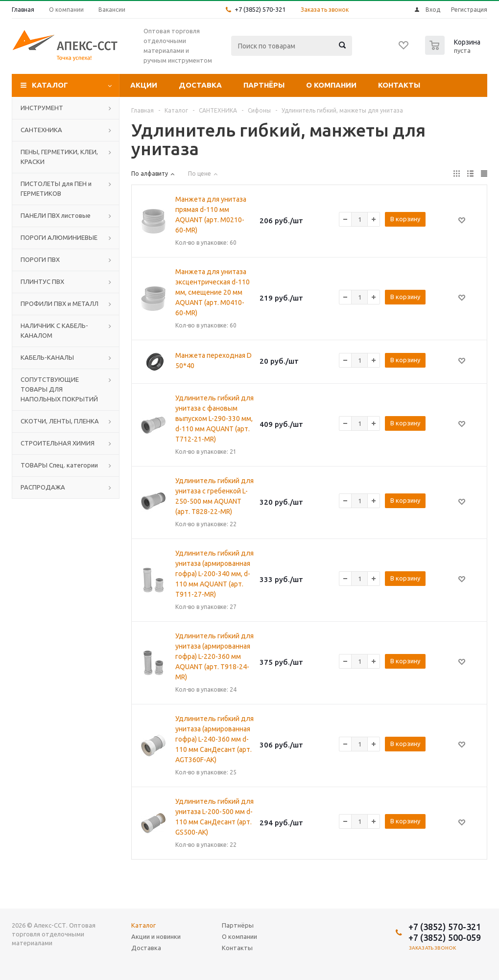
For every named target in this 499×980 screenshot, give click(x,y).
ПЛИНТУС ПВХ (42, 281)
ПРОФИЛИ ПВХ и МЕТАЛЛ (59, 303)
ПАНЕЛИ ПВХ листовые (56, 215)
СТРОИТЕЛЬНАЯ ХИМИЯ (58, 443)
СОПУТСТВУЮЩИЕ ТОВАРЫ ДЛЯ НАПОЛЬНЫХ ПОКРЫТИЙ (59, 389)
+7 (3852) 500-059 (445, 937)
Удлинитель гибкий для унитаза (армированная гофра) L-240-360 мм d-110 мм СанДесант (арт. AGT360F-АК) (214, 739)
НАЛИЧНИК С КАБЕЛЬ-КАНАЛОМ (54, 330)
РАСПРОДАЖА (43, 487)
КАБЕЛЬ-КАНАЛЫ (47, 357)
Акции (144, 85)
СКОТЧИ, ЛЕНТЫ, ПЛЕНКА (60, 421)
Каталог (50, 85)
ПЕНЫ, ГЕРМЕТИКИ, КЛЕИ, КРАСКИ (59, 157)
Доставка (200, 85)
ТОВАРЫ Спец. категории (59, 465)
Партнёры (264, 85)
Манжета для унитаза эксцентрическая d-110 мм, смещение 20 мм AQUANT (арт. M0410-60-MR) (213, 292)
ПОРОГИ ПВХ (40, 259)
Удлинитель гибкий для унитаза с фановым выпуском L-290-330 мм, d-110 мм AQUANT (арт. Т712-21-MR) (214, 419)
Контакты (399, 85)
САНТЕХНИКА (41, 130)
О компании (331, 85)
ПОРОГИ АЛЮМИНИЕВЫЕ (59, 237)
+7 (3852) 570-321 (260, 9)
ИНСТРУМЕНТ (42, 108)
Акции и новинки (156, 936)
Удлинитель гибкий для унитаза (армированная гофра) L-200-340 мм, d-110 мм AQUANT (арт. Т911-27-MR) (214, 574)
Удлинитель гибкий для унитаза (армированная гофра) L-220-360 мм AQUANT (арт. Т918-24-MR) (214, 656)
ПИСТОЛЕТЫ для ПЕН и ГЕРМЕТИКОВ (56, 188)
